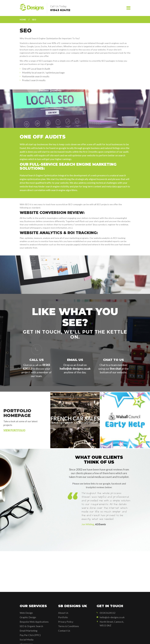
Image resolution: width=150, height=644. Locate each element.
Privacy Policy (66, 622)
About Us (63, 613)
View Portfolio (14, 430)
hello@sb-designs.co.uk (75, 369)
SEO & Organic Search (31, 626)
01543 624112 (60, 10)
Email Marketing (29, 631)
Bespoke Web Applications (34, 622)
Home (23, 20)
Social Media (27, 639)
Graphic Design (28, 617)
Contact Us (64, 631)
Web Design (26, 613)
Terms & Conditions (69, 626)
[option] (99, 517)
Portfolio (63, 617)
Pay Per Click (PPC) (30, 635)
